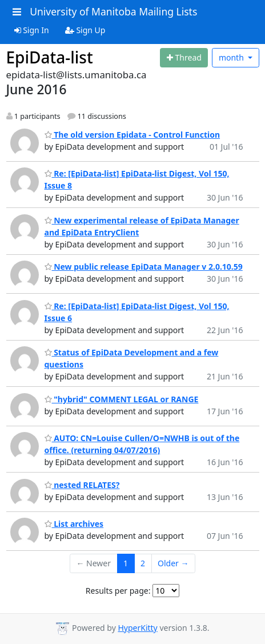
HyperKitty (137, 628)
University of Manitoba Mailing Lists (113, 11)
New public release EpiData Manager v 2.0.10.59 (144, 267)
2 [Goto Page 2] (143, 563)
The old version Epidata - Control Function (132, 135)
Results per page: (118, 591)
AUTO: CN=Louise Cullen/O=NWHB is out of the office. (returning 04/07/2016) (142, 444)
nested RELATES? (82, 485)
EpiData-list (50, 57)
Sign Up (85, 30)
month (232, 57)
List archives (74, 524)
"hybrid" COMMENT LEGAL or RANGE (122, 399)
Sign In (32, 30)
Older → (173, 563)
